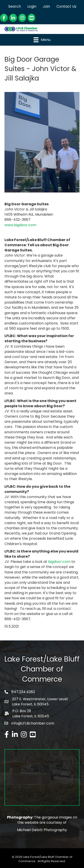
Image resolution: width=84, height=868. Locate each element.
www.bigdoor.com (20, 225)
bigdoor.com (59, 562)
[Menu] (42, 40)
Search (15, 6)
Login (32, 6)
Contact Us (66, 6)
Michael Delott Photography (42, 830)
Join (46, 6)
